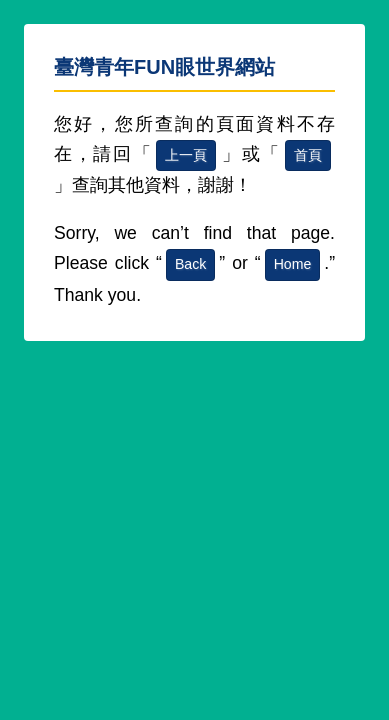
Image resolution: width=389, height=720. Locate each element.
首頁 (308, 155)
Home (293, 264)
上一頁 (186, 155)
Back (190, 264)
